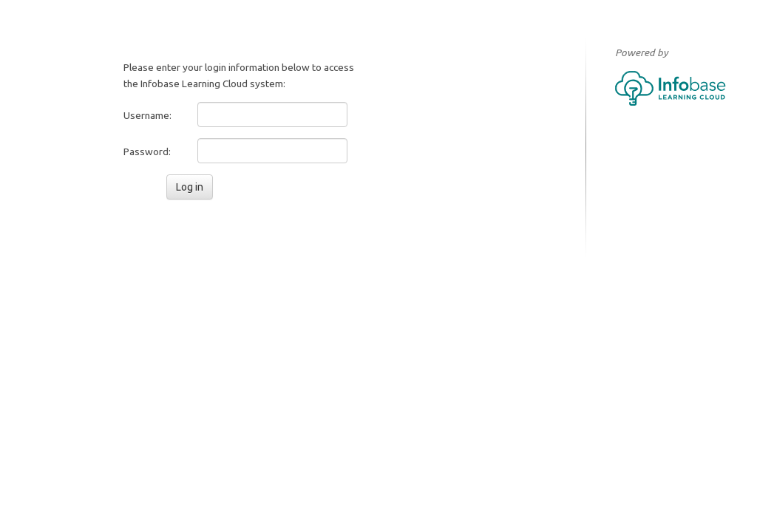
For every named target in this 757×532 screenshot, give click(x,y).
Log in (190, 187)
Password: (147, 151)
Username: (147, 115)
